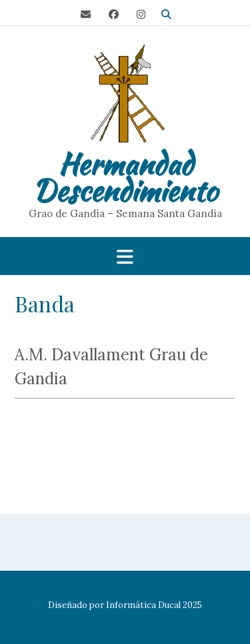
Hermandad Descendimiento (125, 177)
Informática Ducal (143, 605)
